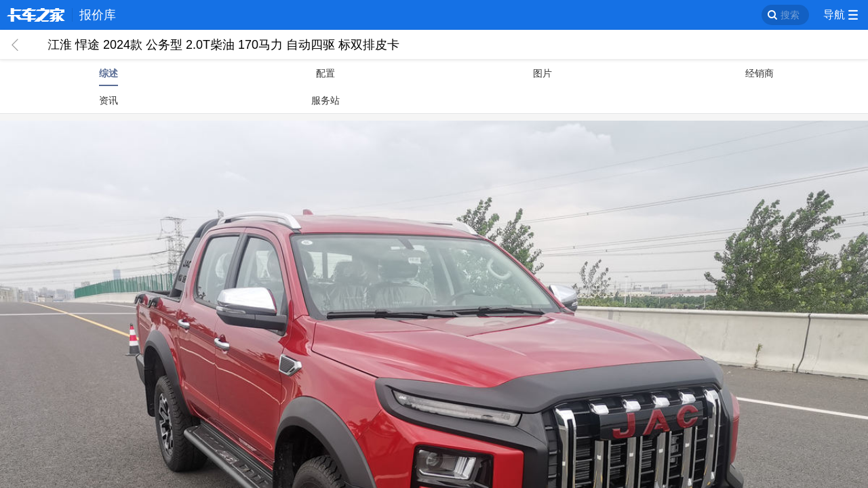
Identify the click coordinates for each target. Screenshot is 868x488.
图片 (542, 73)
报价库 (98, 15)
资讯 (108, 100)
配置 (325, 73)
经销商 (759, 73)
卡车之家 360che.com (36, 15)
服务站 (325, 100)
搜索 (790, 15)
